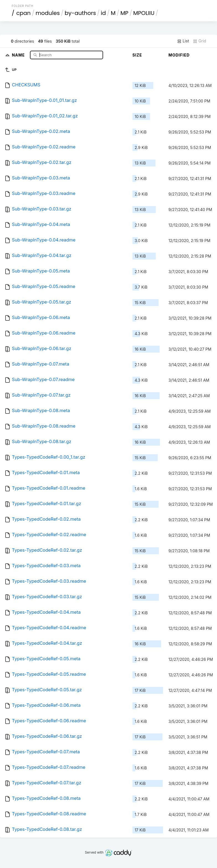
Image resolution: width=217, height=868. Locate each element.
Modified (179, 55)
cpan (24, 13)
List (183, 41)
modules (48, 13)
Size (137, 55)
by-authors (80, 13)
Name (19, 55)
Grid (200, 41)
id (103, 13)
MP (124, 13)
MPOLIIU (144, 13)
